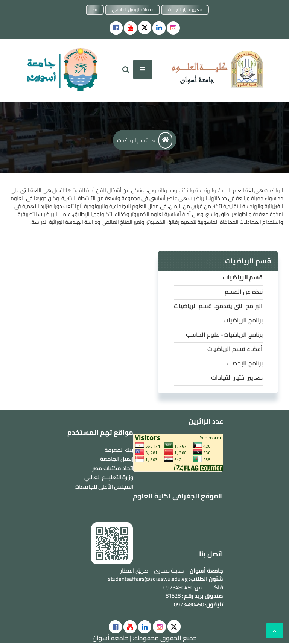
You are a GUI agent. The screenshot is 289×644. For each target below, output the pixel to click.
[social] (115, 627)
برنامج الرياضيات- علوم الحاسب (224, 334)
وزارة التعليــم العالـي (109, 477)
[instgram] (173, 28)
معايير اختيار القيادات (185, 9)
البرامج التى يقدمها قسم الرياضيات (218, 306)
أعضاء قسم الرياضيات (235, 349)
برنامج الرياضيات (243, 320)
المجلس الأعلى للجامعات (104, 487)
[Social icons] (116, 28)
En (95, 9)
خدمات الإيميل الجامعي (132, 9)
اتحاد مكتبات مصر (113, 468)
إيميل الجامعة (117, 459)
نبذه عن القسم (244, 292)
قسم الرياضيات (243, 277)
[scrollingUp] (275, 631)
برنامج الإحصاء (245, 363)
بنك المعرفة (119, 450)
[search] (126, 69)
